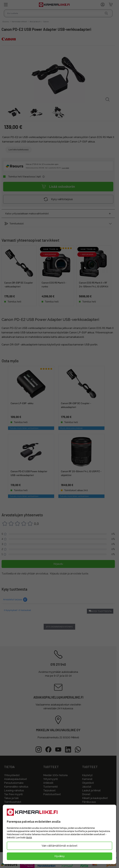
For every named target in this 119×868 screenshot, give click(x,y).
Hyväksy (59, 856)
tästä (29, 838)
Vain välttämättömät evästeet (59, 846)
